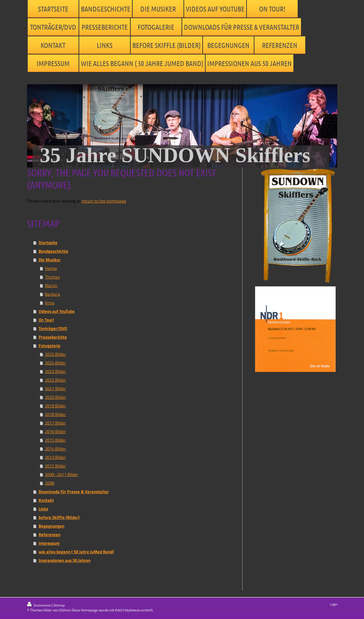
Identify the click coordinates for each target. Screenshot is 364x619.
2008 (50, 483)
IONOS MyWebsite (128, 610)
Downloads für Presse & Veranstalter (74, 492)
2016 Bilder (55, 431)
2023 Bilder (55, 371)
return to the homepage (104, 201)
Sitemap (59, 605)
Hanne (51, 268)
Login (334, 604)
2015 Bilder (55, 440)
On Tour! (46, 320)
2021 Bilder (55, 388)
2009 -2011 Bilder (62, 474)
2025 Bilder (55, 354)
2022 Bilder (55, 380)
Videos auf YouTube (57, 311)
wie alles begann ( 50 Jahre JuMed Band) (76, 552)
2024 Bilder (55, 363)
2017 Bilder (55, 423)
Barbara (52, 294)
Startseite (48, 242)
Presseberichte (53, 337)
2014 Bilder (55, 449)
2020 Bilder (55, 397)
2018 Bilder (55, 414)
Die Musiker (50, 260)
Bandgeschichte (53, 251)
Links (43, 509)
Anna (50, 303)
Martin (51, 285)
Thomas (52, 277)
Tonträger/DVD (53, 328)
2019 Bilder (55, 406)
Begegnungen (51, 526)
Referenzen (50, 534)
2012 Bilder (55, 466)
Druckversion (39, 605)
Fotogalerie (50, 346)
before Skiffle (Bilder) (59, 517)
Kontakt (46, 500)
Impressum (49, 543)
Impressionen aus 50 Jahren (65, 560)
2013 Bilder (55, 457)
